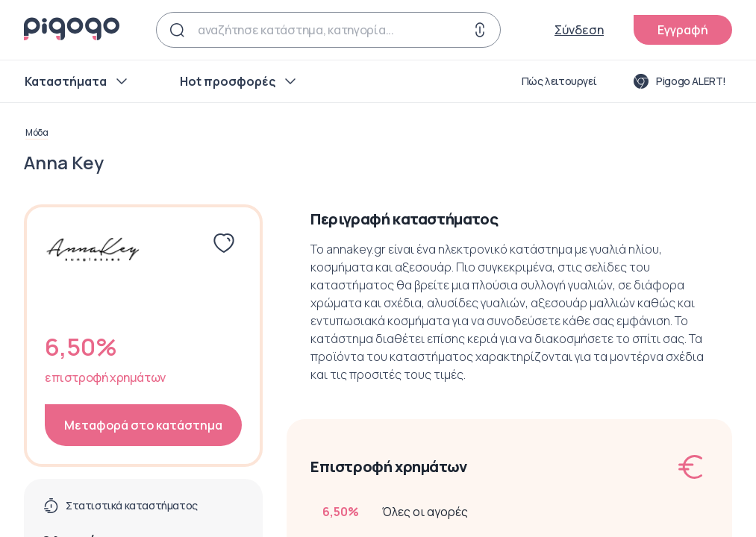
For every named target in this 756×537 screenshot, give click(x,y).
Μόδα (37, 133)
